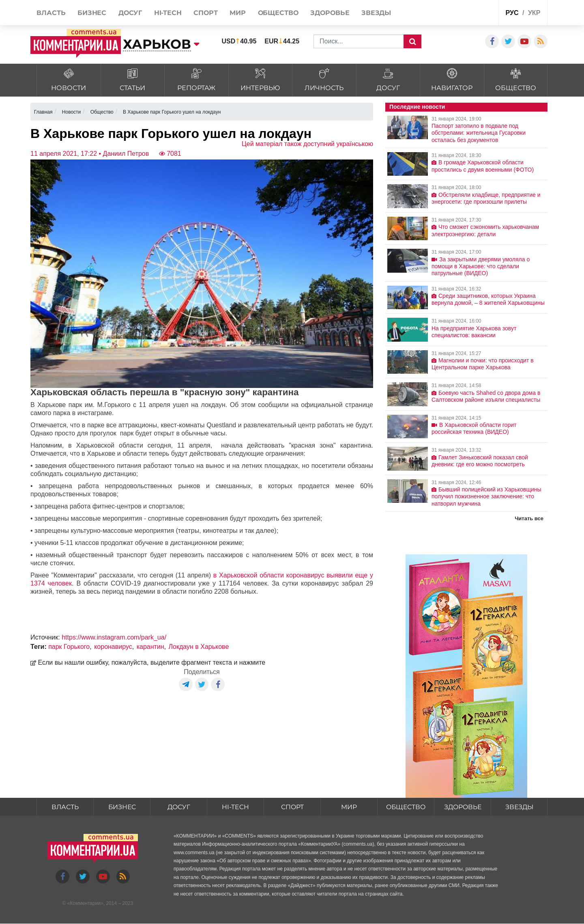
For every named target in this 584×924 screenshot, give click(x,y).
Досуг (179, 807)
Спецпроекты (462, 14)
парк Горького (69, 647)
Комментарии (85, 903)
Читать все (529, 518)
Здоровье (463, 807)
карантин (150, 647)
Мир (349, 807)
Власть (65, 807)
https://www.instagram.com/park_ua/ (114, 637)
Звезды (519, 807)
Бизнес (122, 807)
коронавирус (113, 647)
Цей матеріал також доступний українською (307, 144)
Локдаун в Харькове (199, 647)
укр (534, 13)
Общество (406, 807)
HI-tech (236, 807)
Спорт (292, 807)
